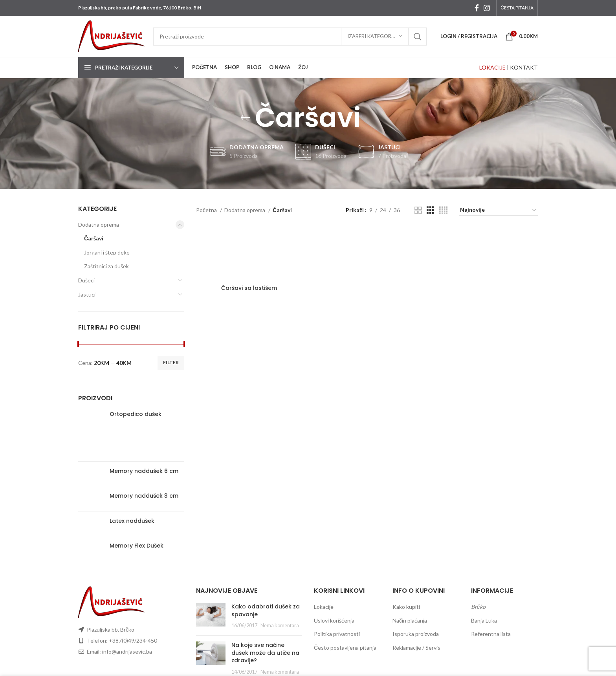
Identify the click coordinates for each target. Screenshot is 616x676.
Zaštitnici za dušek (106, 266)
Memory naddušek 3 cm (144, 496)
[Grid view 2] (418, 210)
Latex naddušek (132, 521)
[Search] (290, 37)
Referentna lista (491, 634)
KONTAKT (524, 67)
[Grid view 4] (443, 210)
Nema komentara (280, 626)
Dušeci (86, 280)
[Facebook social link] (477, 8)
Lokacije (324, 607)
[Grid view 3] (430, 210)
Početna (207, 210)
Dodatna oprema (99, 224)
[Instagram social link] (487, 8)
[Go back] (245, 118)
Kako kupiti (406, 607)
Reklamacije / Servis (416, 648)
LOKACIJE (492, 67)
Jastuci (87, 294)
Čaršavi (94, 238)
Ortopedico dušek (136, 414)
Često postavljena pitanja (345, 648)
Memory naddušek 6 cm (144, 471)
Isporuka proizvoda (416, 634)
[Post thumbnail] (211, 616)
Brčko (478, 607)
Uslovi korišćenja (334, 620)
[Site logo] (112, 36)
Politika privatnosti (337, 634)
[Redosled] (499, 210)
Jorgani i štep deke (107, 252)
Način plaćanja (410, 620)
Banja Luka (484, 620)
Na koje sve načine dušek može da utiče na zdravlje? (265, 653)
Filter (171, 362)
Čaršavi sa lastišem (249, 288)
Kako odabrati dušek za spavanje (266, 610)
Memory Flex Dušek (137, 546)
